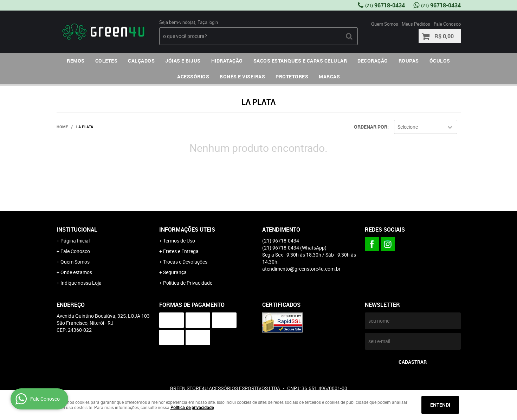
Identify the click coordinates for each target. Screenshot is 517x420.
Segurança (175, 272)
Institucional (77, 230)
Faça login (208, 22)
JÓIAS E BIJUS (183, 61)
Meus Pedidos (416, 24)
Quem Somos (385, 24)
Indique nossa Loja (81, 283)
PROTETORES (292, 76)
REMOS (76, 61)
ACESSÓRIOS (193, 76)
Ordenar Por (371, 127)
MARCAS (329, 76)
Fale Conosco (447, 24)
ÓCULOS (440, 61)
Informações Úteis (187, 230)
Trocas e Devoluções (185, 262)
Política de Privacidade (188, 283)
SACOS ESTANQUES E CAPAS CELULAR (300, 61)
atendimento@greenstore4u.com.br (301, 269)
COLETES (106, 61)
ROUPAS (409, 61)
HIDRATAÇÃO (227, 61)
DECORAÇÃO (373, 61)
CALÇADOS (141, 61)
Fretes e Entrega (181, 251)
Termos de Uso (179, 241)
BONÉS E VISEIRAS (242, 76)
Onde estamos (76, 272)
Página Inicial (75, 241)
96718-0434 (385, 5)
